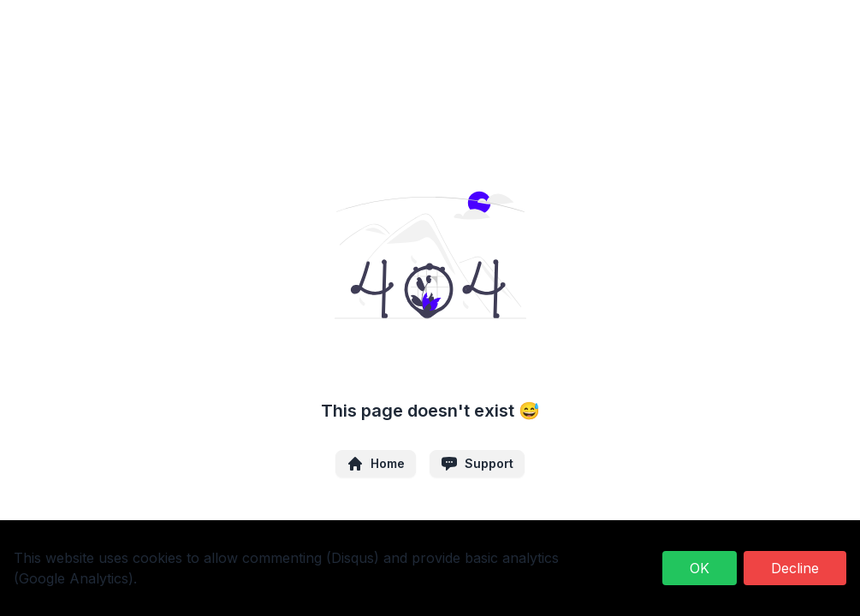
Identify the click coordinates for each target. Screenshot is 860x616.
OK (700, 568)
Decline (795, 568)
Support (477, 464)
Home (376, 464)
